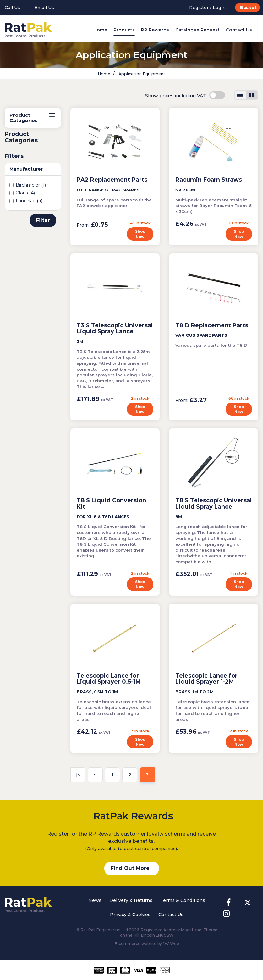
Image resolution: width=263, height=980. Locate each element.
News (95, 900)
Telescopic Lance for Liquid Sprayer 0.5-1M (109, 679)
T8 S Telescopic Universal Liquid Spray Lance (214, 504)
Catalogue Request (197, 30)
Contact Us (239, 30)
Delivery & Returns (131, 900)
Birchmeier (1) (28, 185)
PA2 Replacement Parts (112, 180)
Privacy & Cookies (130, 915)
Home (100, 30)
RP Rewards (155, 30)
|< (78, 775)
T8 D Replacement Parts (212, 325)
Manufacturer (26, 169)
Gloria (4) (22, 193)
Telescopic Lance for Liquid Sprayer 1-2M (206, 679)
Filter (43, 220)
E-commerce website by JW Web (147, 944)
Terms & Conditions (183, 900)
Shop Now (140, 234)
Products (124, 30)
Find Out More (130, 868)
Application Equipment (141, 74)
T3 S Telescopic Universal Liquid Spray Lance (115, 329)
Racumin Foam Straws (209, 180)
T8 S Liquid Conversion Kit (111, 504)
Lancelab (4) (26, 201)
